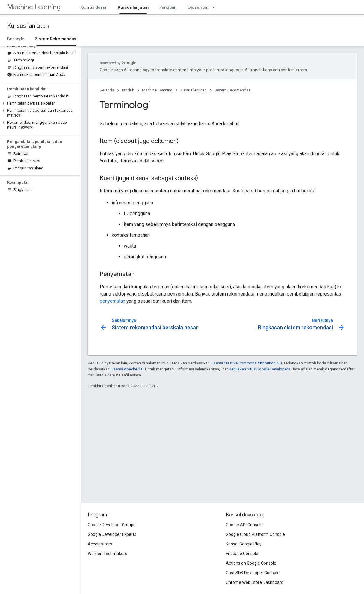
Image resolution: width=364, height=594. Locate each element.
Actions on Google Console (251, 563)
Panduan (168, 7)
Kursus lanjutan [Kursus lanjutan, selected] (133, 7)
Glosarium (198, 7)
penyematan (112, 301)
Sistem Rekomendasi (233, 90)
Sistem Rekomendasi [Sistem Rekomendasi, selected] (56, 39)
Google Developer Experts (112, 534)
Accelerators (100, 544)
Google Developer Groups (112, 525)
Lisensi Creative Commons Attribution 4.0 (246, 363)
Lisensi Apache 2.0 (127, 369)
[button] (39, 103)
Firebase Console (242, 554)
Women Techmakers (107, 554)
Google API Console (244, 525)
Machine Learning (34, 7)
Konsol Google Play (244, 544)
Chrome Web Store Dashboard (255, 582)
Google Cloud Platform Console (255, 534)
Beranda (16, 39)
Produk (128, 90)
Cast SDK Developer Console (253, 573)
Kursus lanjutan (28, 26)
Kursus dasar (94, 7)
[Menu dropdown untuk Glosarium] (215, 7)
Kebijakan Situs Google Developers (259, 369)
